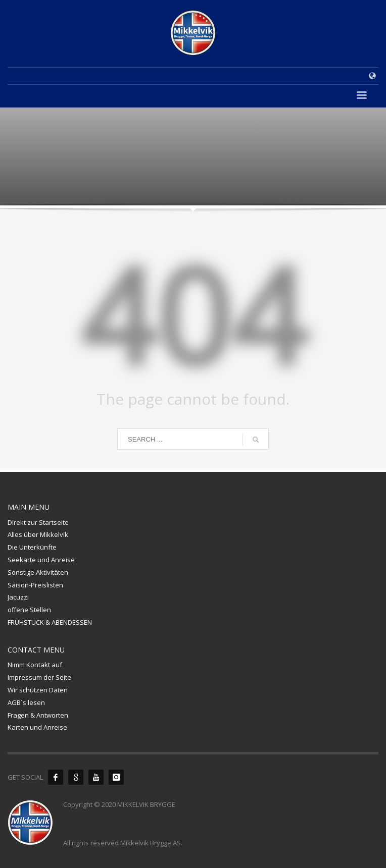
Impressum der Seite (39, 677)
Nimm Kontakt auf (35, 665)
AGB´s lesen (26, 702)
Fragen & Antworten (38, 715)
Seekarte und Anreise (41, 560)
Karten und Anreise (37, 727)
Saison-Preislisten (35, 585)
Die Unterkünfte (32, 547)
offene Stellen (29, 610)
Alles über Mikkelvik (38, 534)
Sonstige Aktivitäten (38, 572)
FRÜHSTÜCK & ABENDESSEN (50, 622)
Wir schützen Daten (38, 690)
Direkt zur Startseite (38, 522)
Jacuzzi (18, 597)
